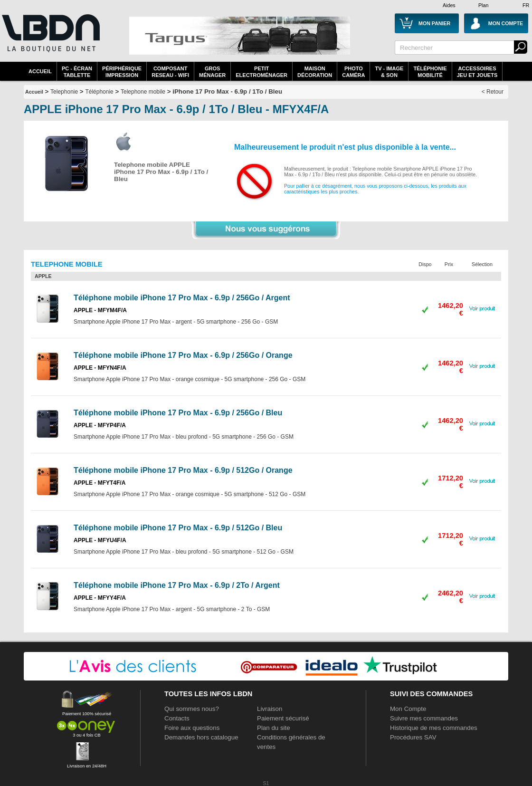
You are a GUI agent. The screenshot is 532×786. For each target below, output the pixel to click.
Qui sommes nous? (192, 709)
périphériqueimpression (122, 72)
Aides (449, 5)
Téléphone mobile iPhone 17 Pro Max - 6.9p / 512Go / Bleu (178, 528)
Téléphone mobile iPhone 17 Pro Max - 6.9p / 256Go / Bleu (178, 413)
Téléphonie (99, 92)
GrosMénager (212, 72)
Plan (483, 5)
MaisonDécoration (315, 72)
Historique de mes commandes (434, 728)
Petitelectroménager (261, 72)
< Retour (493, 92)
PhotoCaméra (353, 72)
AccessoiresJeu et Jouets (477, 72)
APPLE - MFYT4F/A (100, 483)
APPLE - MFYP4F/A (100, 425)
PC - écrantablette (77, 72)
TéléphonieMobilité (430, 72)
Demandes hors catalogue (201, 737)
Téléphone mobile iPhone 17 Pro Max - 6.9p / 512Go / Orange (183, 470)
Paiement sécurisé (283, 718)
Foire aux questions (192, 728)
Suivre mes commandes (424, 718)
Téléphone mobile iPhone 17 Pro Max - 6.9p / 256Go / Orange (183, 355)
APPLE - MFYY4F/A (100, 598)
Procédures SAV (413, 737)
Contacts (177, 718)
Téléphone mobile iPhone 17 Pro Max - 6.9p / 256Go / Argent (182, 298)
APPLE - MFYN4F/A (100, 368)
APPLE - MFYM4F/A (100, 310)
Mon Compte (408, 709)
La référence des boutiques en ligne (50, 39)
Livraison (270, 709)
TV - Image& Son (389, 72)
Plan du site (274, 728)
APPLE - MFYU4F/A (100, 540)
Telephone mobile (143, 92)
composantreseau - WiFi (170, 72)
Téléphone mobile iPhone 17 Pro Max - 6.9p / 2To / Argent (177, 585)
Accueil (40, 71)
